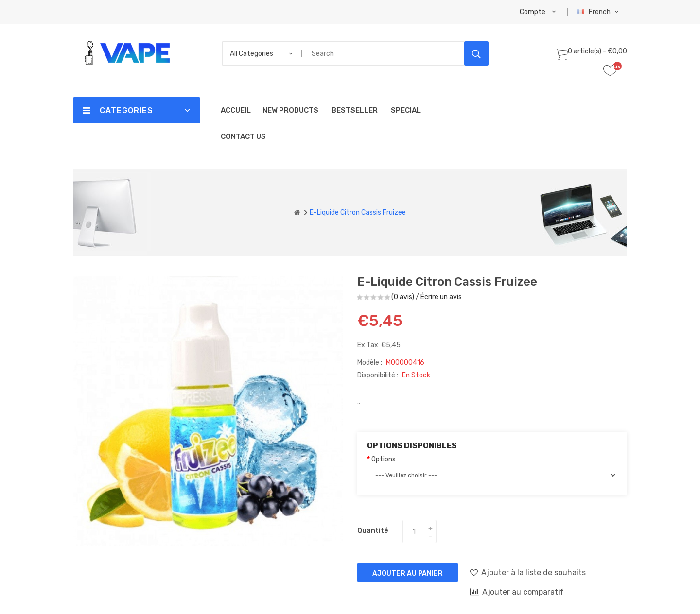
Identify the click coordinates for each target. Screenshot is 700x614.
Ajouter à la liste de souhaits (528, 572)
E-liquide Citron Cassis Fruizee (358, 213)
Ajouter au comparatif (517, 592)
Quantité (373, 531)
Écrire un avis (441, 297)
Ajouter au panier (408, 573)
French (599, 12)
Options (384, 459)
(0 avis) (403, 297)
